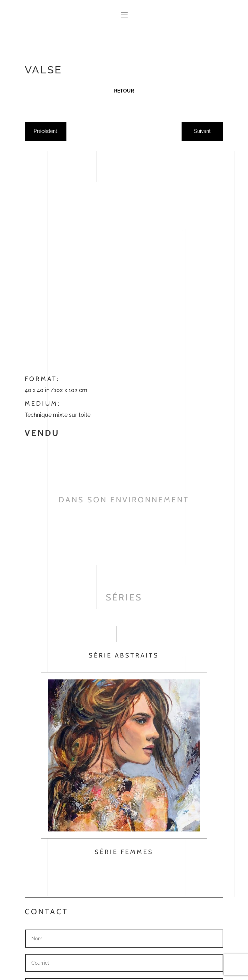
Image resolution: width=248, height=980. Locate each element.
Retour (124, 91)
